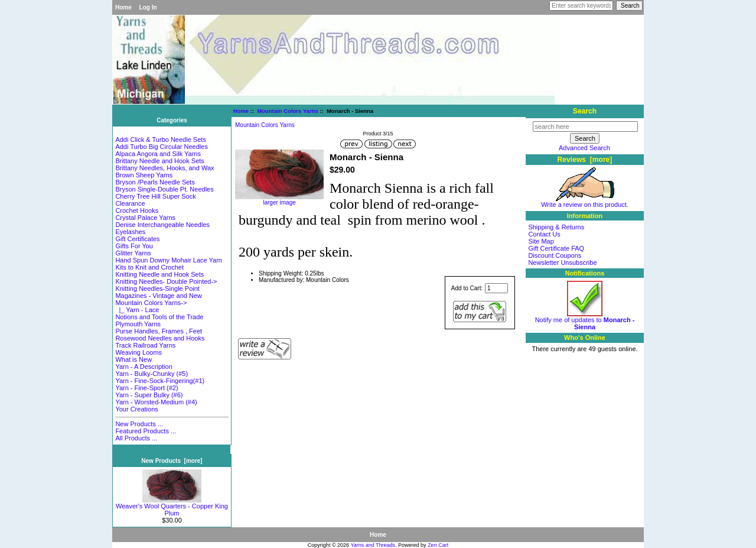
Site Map (541, 241)
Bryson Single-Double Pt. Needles (164, 189)
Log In (148, 7)
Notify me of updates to (585, 320)
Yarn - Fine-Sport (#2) (146, 388)
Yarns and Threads (373, 545)
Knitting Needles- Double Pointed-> (166, 281)
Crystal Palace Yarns (145, 218)
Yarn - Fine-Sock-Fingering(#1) (160, 381)
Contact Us (544, 234)
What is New (133, 359)
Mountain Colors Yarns (287, 111)
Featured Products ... (146, 431)
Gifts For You (134, 246)
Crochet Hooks (137, 210)
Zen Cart (438, 545)
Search (585, 111)
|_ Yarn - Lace (137, 310)
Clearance (130, 203)
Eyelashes (130, 232)
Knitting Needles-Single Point (157, 288)
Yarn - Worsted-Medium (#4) (156, 402)
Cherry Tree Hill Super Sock (155, 196)
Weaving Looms (139, 352)
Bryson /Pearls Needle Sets (155, 182)
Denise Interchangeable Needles (162, 225)
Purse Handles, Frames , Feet (159, 331)
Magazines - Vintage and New (159, 296)
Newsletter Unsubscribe (562, 262)
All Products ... (136, 438)
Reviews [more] (585, 160)
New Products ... (139, 424)
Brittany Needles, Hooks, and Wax (164, 168)
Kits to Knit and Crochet (149, 267)
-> (151, 303)
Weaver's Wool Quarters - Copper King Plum (172, 507)
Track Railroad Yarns (145, 345)
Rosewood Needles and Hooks (160, 338)
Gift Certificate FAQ (556, 248)
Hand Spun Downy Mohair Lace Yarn (169, 260)
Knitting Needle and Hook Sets (159, 274)
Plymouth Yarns (138, 324)
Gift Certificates (137, 239)
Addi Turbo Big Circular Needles (162, 147)
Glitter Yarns (133, 253)
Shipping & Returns (556, 227)
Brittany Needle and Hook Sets (159, 161)
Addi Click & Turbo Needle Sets (160, 140)
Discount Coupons (555, 255)
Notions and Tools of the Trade (159, 317)
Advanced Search (584, 148)
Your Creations (136, 409)
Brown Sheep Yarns (144, 175)
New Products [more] (172, 461)
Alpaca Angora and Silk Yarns (158, 154)
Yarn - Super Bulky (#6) (149, 395)
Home (123, 7)
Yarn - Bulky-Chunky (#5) (151, 374)
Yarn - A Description (144, 367)
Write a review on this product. (585, 202)
